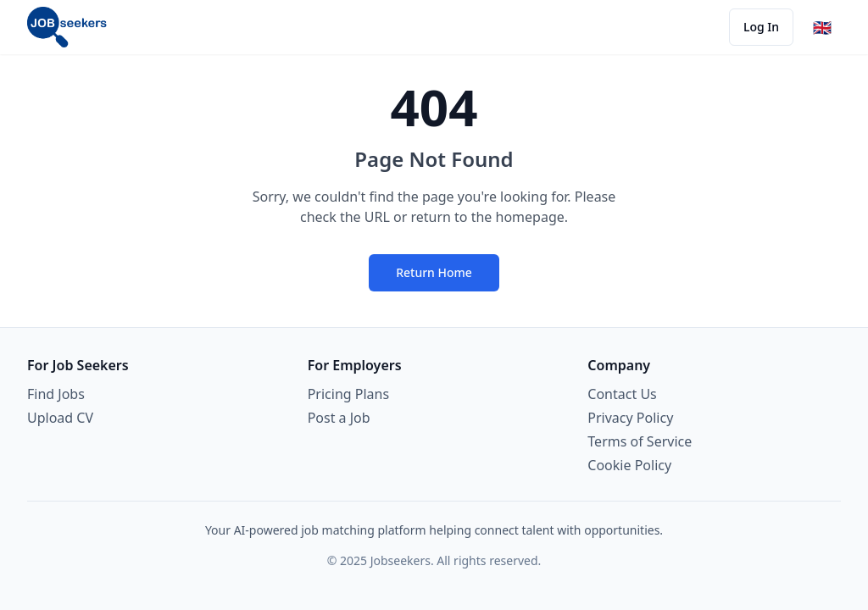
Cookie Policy (629, 465)
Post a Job (339, 418)
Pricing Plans (348, 394)
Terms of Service (640, 441)
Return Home (434, 272)
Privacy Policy (630, 418)
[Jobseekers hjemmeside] (67, 27)
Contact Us (622, 394)
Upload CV (60, 418)
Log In (761, 27)
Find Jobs (56, 394)
